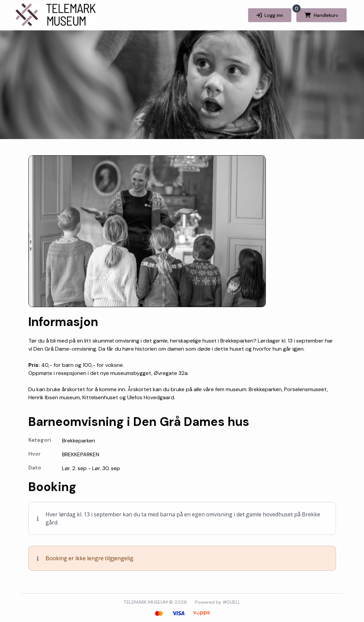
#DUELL (232, 602)
